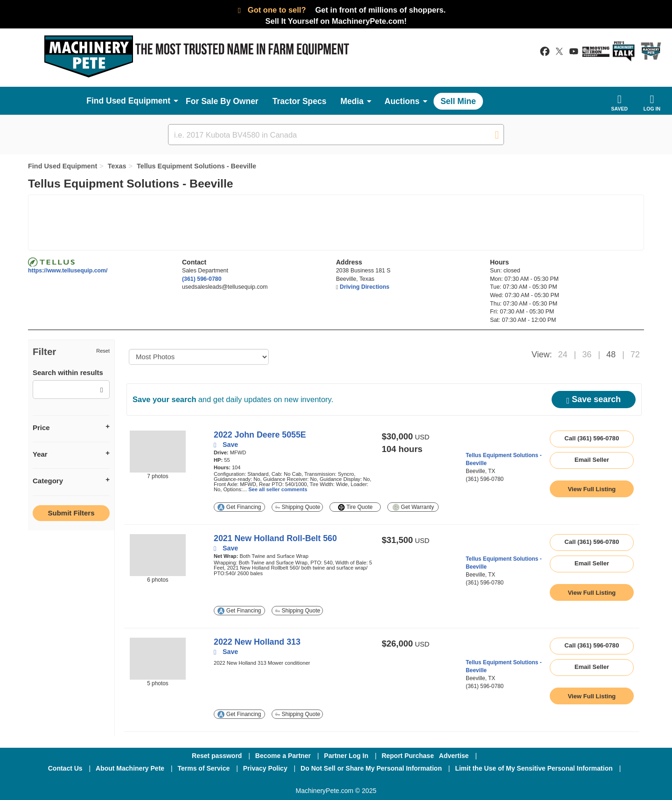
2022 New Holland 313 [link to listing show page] (257, 642)
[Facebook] (287, 781)
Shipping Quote (298, 507)
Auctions (402, 101)
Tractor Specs (300, 101)
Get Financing (239, 507)
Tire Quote (355, 507)
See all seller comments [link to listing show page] (278, 489)
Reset (103, 351)
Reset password (217, 756)
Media (352, 101)
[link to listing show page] (592, 489)
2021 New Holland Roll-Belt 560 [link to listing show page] (275, 538)
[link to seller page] (483, 441)
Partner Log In (346, 756)
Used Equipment (138, 101)
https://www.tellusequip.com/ (68, 271)
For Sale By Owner (222, 101)
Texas (117, 166)
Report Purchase (408, 756)
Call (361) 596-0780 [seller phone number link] (592, 438)
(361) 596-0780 (202, 279)
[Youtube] (385, 781)
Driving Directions (364, 287)
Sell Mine (458, 101)
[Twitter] (337, 781)
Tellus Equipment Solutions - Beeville (196, 166)
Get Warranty (413, 507)
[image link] (158, 452)
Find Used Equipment (63, 166)
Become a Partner (283, 756)
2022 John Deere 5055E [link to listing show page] (260, 435)
